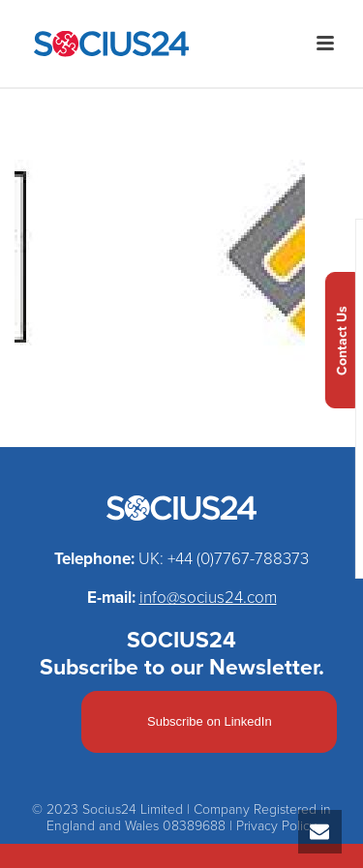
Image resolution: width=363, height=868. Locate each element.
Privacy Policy (276, 826)
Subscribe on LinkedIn (210, 721)
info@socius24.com (208, 598)
